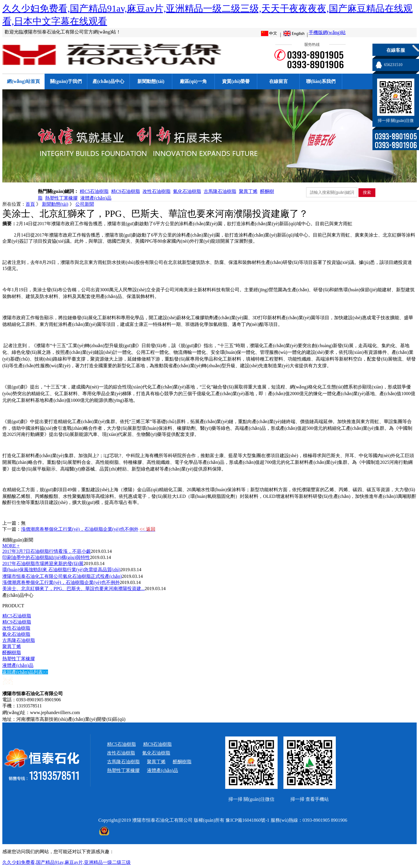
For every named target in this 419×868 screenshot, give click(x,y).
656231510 (393, 65)
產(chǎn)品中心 (108, 81)
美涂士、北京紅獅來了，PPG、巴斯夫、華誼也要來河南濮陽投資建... (73, 589)
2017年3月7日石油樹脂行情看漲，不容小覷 (47, 551)
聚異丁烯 (248, 191)
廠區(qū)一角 (193, 81)
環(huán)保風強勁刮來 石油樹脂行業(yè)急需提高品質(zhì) (61, 570)
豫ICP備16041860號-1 (247, 820)
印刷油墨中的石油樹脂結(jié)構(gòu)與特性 (46, 557)
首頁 (30, 204)
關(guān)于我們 (66, 81)
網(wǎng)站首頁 (23, 81)
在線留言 (278, 81)
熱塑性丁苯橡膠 (61, 198)
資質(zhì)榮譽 (236, 81)
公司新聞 (85, 204)
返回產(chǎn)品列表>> (25, 672)
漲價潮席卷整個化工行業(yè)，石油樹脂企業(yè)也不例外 (61, 582)
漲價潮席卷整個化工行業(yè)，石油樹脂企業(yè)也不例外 (80, 529)
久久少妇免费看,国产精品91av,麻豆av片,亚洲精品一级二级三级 (66, 862)
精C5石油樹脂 (94, 191)
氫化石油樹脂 (187, 191)
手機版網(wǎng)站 (327, 32)
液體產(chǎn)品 (96, 198)
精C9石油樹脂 (126, 191)
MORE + (11, 546)
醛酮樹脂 (12, 653)
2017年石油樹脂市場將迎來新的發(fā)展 (43, 563)
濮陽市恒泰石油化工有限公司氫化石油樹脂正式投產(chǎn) (62, 576)
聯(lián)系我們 (321, 81)
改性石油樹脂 (157, 191)
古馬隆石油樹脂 (220, 191)
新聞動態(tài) (151, 81)
